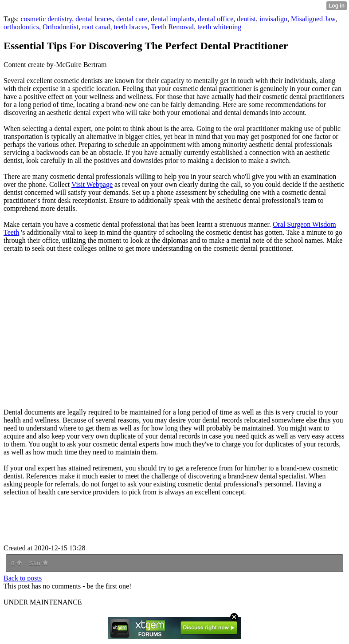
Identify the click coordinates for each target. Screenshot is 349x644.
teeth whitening (219, 27)
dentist (246, 19)
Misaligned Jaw (313, 19)
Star (39, 563)
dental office (216, 19)
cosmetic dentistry (46, 19)
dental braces (94, 19)
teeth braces (130, 27)
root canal (96, 27)
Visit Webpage (92, 184)
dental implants (173, 19)
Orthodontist (61, 27)
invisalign (273, 19)
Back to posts (23, 578)
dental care (132, 19)
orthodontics (21, 27)
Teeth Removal (172, 27)
